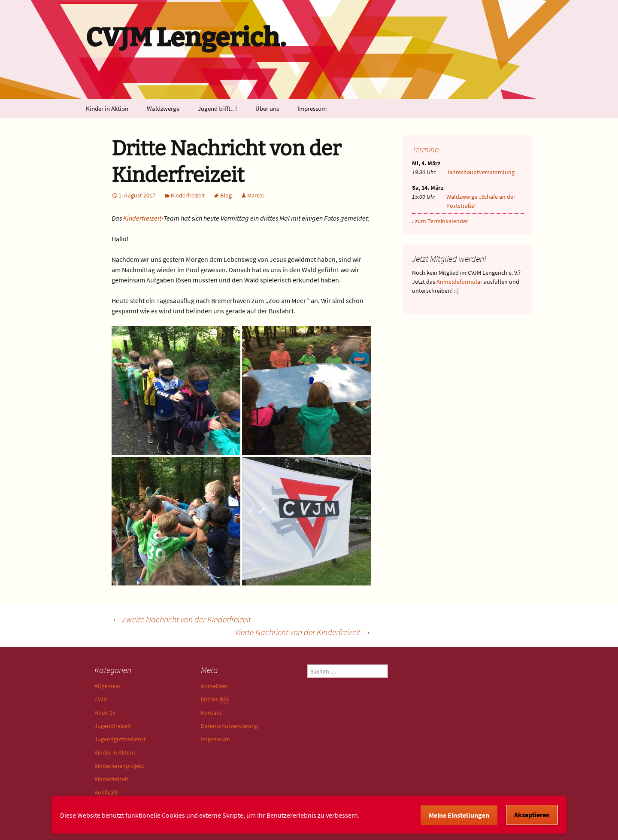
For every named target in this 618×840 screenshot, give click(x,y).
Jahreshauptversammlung (480, 172)
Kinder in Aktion (107, 108)
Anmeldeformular (459, 282)
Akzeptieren (532, 815)
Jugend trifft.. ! (217, 108)
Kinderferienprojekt (119, 766)
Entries (215, 699)
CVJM (101, 699)
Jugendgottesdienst (120, 739)
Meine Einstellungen (459, 815)
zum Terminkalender (442, 221)
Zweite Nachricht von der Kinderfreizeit (181, 619)
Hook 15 (105, 713)
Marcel (256, 195)
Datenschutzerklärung (229, 726)
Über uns (267, 108)
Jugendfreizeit (113, 726)
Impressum (312, 108)
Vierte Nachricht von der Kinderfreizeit (303, 632)
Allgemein (107, 686)
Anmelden (214, 686)
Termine (425, 149)
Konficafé (106, 792)
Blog (226, 195)
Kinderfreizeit (188, 195)
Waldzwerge (163, 108)
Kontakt (211, 713)
